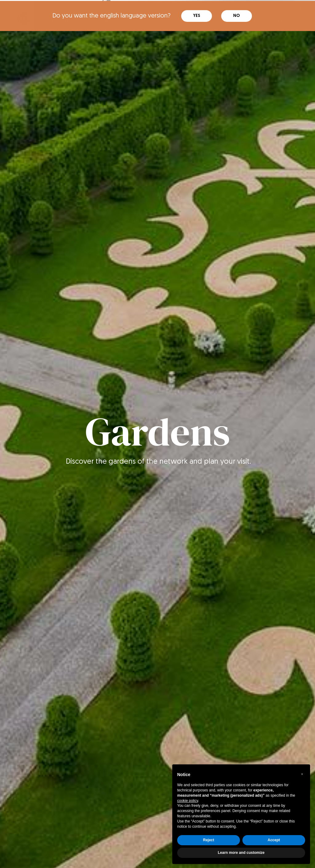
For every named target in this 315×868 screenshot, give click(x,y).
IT (43, 21)
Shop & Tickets (109, 21)
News (169, 21)
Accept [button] (274, 839)
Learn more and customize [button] (241, 852)
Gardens (75, 22)
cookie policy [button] (188, 800)
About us (276, 21)
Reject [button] (209, 839)
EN (54, 21)
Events (189, 21)
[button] (302, 773)
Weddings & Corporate (231, 21)
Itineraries (144, 21)
